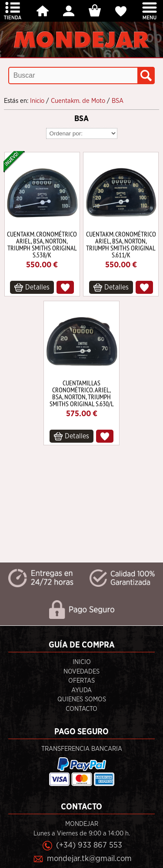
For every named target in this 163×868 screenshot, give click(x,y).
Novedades (81, 672)
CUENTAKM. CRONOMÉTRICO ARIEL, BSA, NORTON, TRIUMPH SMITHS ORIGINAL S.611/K (121, 244)
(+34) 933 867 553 (89, 845)
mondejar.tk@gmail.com (89, 859)
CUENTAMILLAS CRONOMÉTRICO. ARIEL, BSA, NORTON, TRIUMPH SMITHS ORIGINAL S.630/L (82, 393)
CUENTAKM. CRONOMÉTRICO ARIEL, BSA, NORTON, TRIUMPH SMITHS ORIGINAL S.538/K (42, 244)
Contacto (81, 709)
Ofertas (81, 681)
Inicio (82, 662)
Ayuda (81, 690)
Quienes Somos (82, 699)
